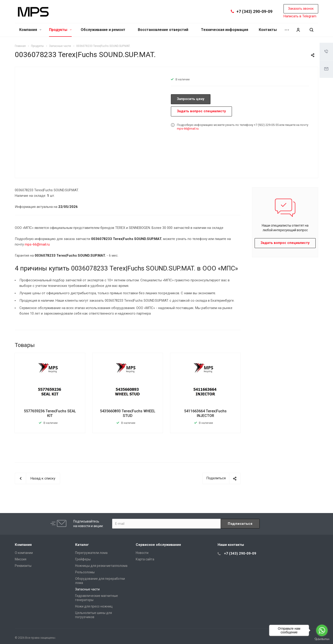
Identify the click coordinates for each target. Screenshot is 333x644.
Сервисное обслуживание (158, 545)
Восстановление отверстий (163, 30)
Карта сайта (145, 559)
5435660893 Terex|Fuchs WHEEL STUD (128, 413)
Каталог (82, 545)
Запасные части (87, 589)
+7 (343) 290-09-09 (254, 11)
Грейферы (83, 559)
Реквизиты (23, 566)
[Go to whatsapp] (322, 630)
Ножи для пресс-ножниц (94, 606)
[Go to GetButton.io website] (322, 639)
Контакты (268, 30)
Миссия (21, 559)
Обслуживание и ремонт (103, 30)
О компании (24, 553)
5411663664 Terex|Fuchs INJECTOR (205, 413)
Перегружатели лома (91, 553)
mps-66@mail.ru (188, 129)
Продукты (60, 30)
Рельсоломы (85, 572)
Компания (30, 30)
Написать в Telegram (300, 16)
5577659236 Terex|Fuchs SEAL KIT (50, 413)
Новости (142, 553)
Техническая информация (225, 30)
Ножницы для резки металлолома (101, 566)
